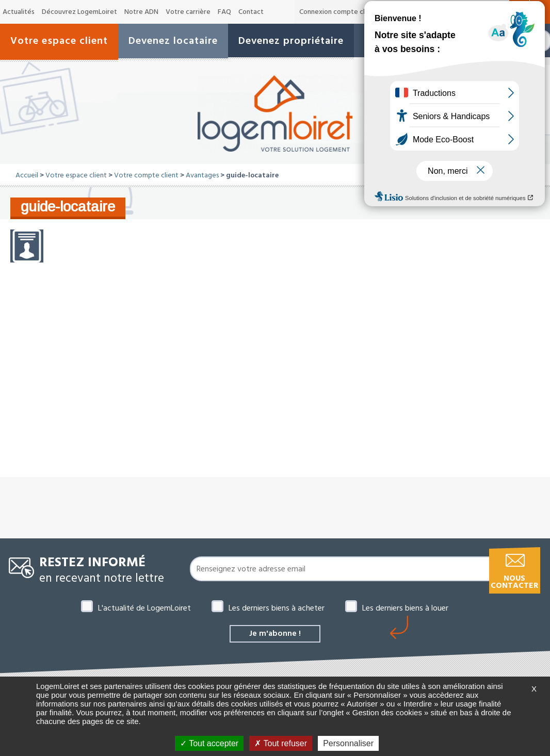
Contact (251, 12)
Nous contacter (514, 582)
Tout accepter (209, 743)
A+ (501, 12)
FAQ (224, 12)
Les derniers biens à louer (405, 608)
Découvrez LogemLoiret (79, 12)
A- (466, 12)
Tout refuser (281, 743)
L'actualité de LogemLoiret (144, 608)
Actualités (19, 12)
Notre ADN (141, 12)
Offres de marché (415, 12)
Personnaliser (348, 743)
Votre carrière (188, 12)
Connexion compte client (338, 12)
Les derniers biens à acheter (277, 608)
